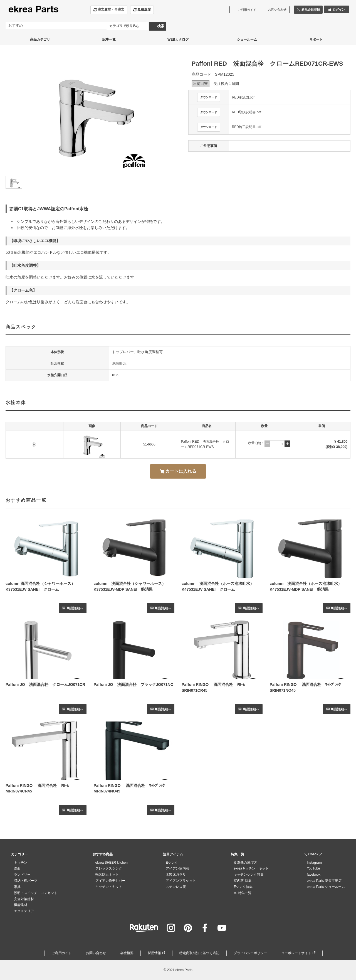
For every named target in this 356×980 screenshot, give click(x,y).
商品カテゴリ (40, 40)
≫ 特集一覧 (242, 893)
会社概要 (127, 953)
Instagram (314, 863)
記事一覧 (109, 40)
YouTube (313, 868)
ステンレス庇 (176, 887)
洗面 (17, 868)
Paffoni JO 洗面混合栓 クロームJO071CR (45, 684)
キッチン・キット (109, 887)
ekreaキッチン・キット (251, 868)
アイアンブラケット (181, 881)
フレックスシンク (109, 868)
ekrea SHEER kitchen (112, 863)
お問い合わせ (96, 953)
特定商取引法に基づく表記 (199, 953)
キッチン (21, 863)
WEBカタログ (178, 40)
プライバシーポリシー (250, 953)
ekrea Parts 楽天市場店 (324, 881)
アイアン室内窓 (177, 868)
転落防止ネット (107, 875)
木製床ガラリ (176, 875)
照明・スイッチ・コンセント (36, 893)
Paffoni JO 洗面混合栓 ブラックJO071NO (134, 684)
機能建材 (21, 905)
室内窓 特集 (242, 881)
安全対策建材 (24, 899)
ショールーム (247, 40)
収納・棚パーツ (26, 881)
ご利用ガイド (62, 953)
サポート (316, 40)
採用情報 (154, 953)
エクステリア (24, 911)
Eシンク (172, 863)
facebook (314, 875)
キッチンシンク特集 (249, 875)
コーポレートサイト (296, 953)
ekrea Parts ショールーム (326, 887)
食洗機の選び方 (245, 863)
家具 (17, 887)
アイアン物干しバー (110, 881)
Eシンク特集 (243, 887)
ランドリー (22, 875)
